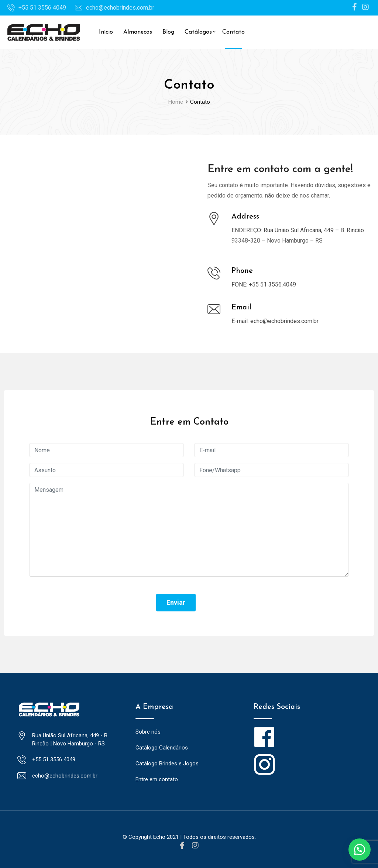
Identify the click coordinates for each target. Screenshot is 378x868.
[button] (360, 850)
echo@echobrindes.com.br (120, 8)
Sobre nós (148, 732)
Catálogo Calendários (162, 748)
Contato (233, 32)
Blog (168, 32)
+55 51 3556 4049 (42, 8)
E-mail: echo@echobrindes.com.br (275, 321)
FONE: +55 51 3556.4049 (264, 284)
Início (106, 32)
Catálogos (198, 32)
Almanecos (138, 32)
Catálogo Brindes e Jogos (167, 764)
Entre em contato (157, 779)
